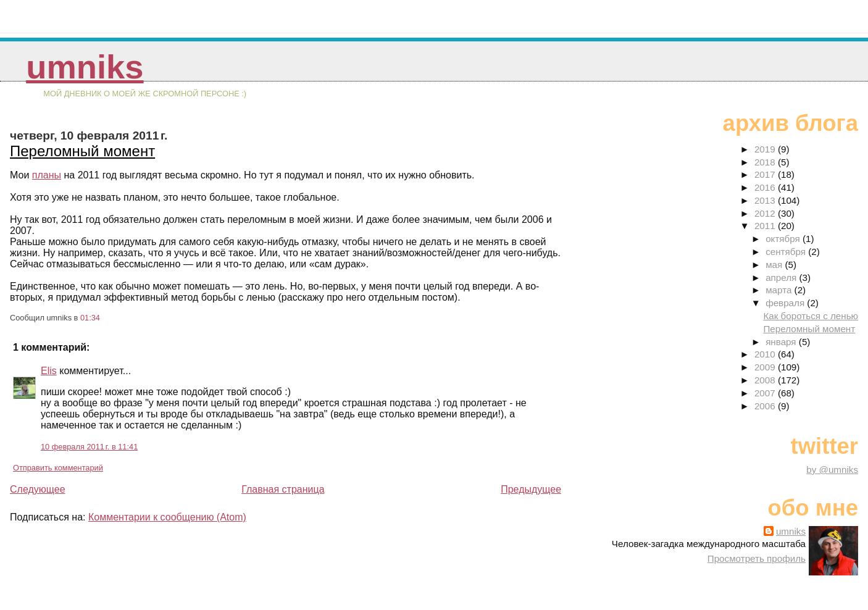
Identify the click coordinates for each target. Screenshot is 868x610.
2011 (766, 226)
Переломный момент (82, 151)
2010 (766, 354)
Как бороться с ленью (811, 316)
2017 (766, 174)
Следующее (38, 489)
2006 (766, 406)
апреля (782, 278)
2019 (766, 149)
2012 (766, 213)
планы (47, 175)
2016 (766, 187)
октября (784, 239)
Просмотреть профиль (757, 558)
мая (775, 265)
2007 (766, 393)
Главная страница (283, 489)
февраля (786, 303)
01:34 (90, 318)
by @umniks (832, 470)
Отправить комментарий (58, 468)
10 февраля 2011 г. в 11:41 (89, 447)
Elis (49, 371)
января (782, 342)
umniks (85, 67)
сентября (787, 252)
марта (780, 290)
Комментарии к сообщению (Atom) (167, 517)
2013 (766, 200)
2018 (766, 162)
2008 (766, 380)
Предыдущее (531, 489)
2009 (766, 367)
